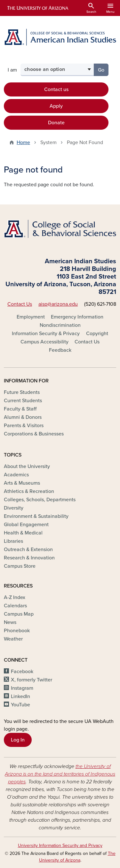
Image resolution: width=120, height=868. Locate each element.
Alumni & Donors (23, 417)
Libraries (13, 541)
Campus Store (20, 566)
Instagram (22, 688)
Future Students (22, 392)
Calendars (15, 606)
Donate (56, 123)
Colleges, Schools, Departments (40, 500)
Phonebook (17, 631)
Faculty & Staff (20, 409)
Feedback (60, 350)
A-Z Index (15, 597)
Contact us (56, 89)
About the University (27, 466)
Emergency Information (77, 317)
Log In (18, 740)
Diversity (14, 508)
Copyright (97, 334)
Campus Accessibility (44, 342)
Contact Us (20, 304)
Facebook (22, 672)
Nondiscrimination (60, 325)
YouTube (20, 705)
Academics (16, 475)
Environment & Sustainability (36, 516)
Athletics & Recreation (29, 491)
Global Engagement (26, 525)
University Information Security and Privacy (60, 845)
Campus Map (19, 614)
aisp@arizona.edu (58, 304)
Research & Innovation (29, 558)
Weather (13, 639)
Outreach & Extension (28, 549)
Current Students (23, 401)
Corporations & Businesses (34, 434)
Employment (31, 317)
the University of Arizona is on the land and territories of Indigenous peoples (60, 774)
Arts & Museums (22, 483)
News (10, 622)
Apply (56, 106)
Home (23, 142)
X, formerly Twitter (32, 680)
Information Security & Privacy (46, 334)
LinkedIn (20, 696)
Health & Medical (23, 533)
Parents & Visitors (24, 426)
